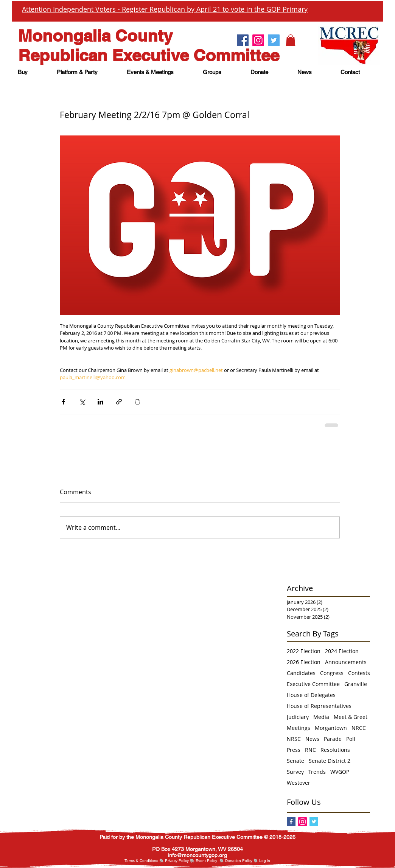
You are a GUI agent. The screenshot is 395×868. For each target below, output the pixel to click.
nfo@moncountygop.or (197, 855)
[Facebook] (291, 822)
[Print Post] (138, 402)
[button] (291, 40)
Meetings (299, 728)
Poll (351, 739)
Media (321, 717)
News (312, 739)
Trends (317, 772)
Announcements (346, 662)
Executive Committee (313, 684)
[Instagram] (302, 822)
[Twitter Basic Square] (314, 822)
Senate (295, 761)
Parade (333, 739)
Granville (356, 684)
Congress (332, 673)
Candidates (301, 673)
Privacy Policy (177, 861)
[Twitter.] (274, 40)
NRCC (359, 728)
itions (154, 861)
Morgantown (331, 728)
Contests (359, 673)
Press (294, 750)
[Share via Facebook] (63, 402)
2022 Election (304, 651)
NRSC (294, 739)
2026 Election (304, 662)
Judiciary (298, 717)
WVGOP (340, 772)
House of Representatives (319, 706)
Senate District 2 (330, 761)
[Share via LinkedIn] (100, 402)
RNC (310, 750)
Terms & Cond (137, 861)
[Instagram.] (258, 40)
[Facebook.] (243, 40)
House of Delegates (311, 695)
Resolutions (335, 750)
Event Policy (206, 861)
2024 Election (342, 651)
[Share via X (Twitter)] (82, 402)
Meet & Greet (351, 717)
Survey (295, 772)
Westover (299, 783)
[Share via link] (119, 402)
